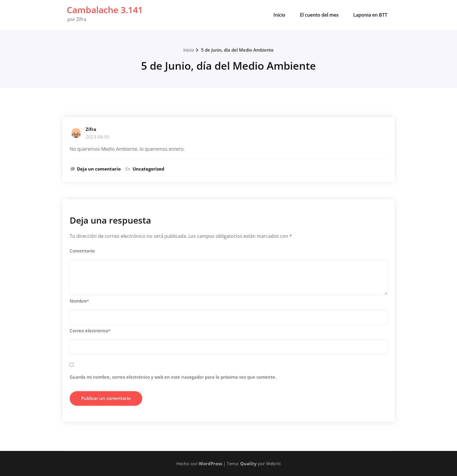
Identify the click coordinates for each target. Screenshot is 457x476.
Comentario (82, 251)
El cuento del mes (319, 15)
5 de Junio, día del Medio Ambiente (237, 50)
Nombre (79, 301)
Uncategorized (148, 169)
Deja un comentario (99, 169)
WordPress (210, 463)
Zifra (91, 129)
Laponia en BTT (370, 15)
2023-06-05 (98, 137)
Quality (248, 463)
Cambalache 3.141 (105, 10)
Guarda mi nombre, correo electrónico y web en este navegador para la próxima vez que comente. (173, 377)
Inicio (279, 15)
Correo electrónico (90, 331)
